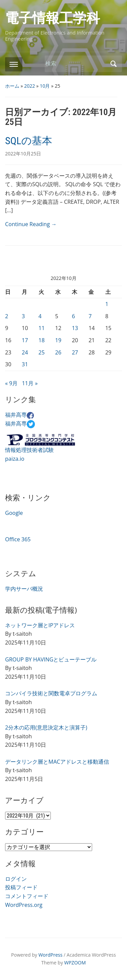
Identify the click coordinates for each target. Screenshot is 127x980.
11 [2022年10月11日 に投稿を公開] (42, 328)
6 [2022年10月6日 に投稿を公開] (73, 316)
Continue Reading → (31, 224)
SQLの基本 (29, 141)
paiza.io (15, 459)
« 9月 (11, 383)
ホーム (12, 86)
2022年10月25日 (23, 154)
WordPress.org (24, 905)
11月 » (30, 383)
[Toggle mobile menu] (14, 64)
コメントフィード (27, 896)
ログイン (16, 879)
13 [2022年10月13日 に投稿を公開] (75, 328)
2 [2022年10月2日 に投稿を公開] (7, 316)
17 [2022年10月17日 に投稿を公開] (25, 340)
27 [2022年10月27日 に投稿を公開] (75, 352)
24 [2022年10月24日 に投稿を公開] (25, 352)
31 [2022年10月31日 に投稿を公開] (25, 364)
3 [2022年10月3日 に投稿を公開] (23, 316)
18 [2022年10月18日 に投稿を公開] (42, 340)
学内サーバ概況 (24, 589)
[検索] (76, 63)
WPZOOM (75, 963)
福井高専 (19, 415)
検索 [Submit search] (113, 64)
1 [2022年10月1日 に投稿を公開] (107, 304)
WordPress (50, 955)
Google (14, 513)
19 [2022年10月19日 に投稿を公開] (58, 340)
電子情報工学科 (52, 18)
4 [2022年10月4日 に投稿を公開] (40, 316)
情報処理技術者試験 (29, 450)
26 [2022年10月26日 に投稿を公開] (58, 352)
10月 (45, 86)
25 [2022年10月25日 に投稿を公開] (42, 352)
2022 (29, 86)
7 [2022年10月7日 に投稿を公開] (90, 316)
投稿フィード (21, 887)
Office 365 (18, 539)
